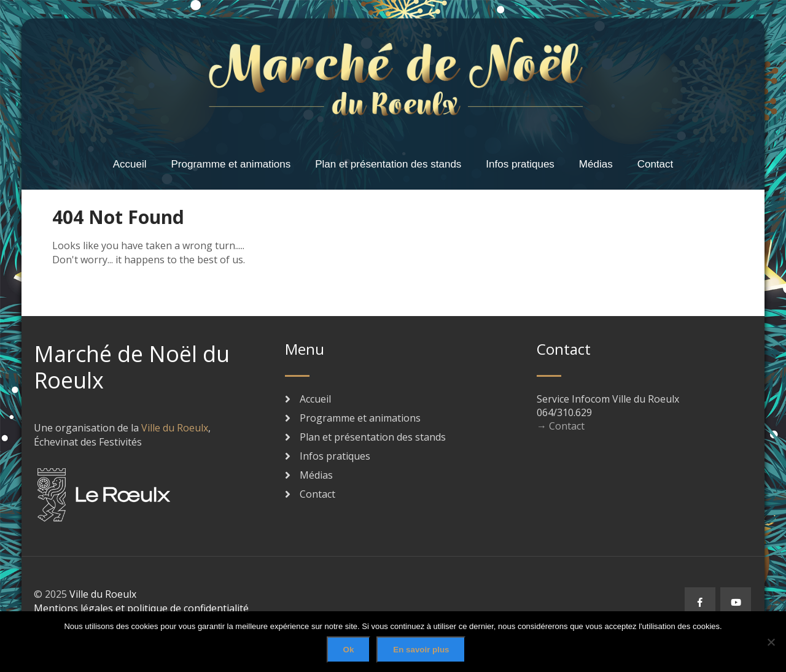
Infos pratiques (520, 164)
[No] (771, 642)
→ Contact (561, 426)
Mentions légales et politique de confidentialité (141, 608)
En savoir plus (421, 650)
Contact (656, 164)
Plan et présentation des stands (388, 164)
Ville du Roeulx (175, 428)
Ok (349, 650)
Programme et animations (231, 164)
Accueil (130, 164)
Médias (596, 164)
